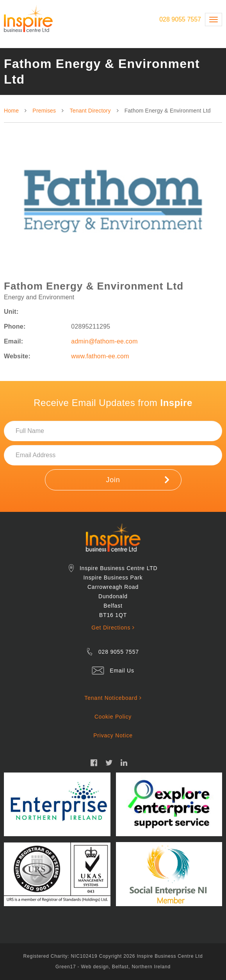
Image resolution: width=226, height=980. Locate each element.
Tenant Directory (90, 111)
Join (137, 479)
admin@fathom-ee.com (104, 341)
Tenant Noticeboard (113, 698)
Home (11, 111)
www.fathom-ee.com (100, 356)
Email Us (122, 671)
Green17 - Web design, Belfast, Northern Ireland (113, 967)
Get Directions (113, 628)
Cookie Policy (113, 717)
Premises (44, 111)
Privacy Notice (113, 735)
